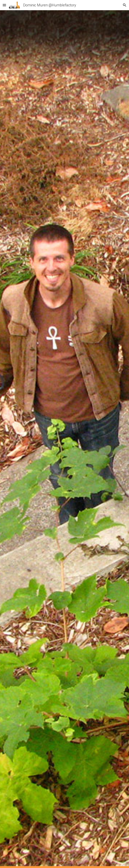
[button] (4, 5)
